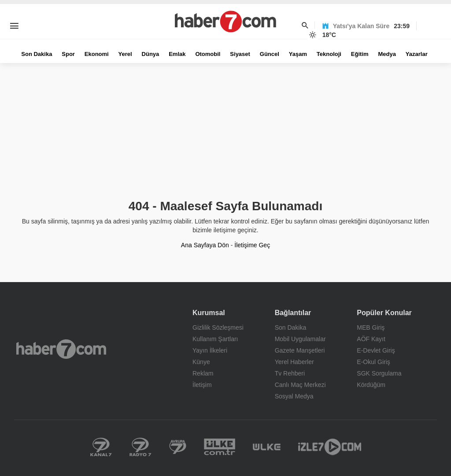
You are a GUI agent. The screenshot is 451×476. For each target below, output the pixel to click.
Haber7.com (61, 349)
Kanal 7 (101, 447)
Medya (387, 54)
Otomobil (208, 54)
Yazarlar (417, 54)
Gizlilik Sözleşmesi (218, 327)
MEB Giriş (371, 327)
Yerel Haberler (294, 362)
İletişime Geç (252, 245)
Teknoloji (329, 54)
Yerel (125, 54)
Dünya (151, 54)
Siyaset (240, 54)
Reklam (203, 373)
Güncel (270, 54)
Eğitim (360, 54)
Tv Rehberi (290, 373)
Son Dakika (37, 54)
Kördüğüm (371, 385)
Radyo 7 (140, 447)
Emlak (177, 54)
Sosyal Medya (294, 396)
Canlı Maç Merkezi (300, 385)
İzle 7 (330, 447)
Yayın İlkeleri (210, 350)
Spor (68, 54)
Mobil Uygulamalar (300, 339)
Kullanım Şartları (215, 339)
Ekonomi (97, 54)
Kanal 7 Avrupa (178, 447)
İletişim (202, 385)
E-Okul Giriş (373, 362)
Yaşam (298, 54)
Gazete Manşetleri (300, 350)
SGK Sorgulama (379, 373)
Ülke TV (267, 447)
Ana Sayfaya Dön (205, 245)
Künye (201, 362)
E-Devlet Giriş (376, 350)
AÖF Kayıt (371, 339)
